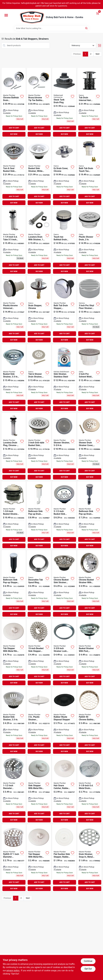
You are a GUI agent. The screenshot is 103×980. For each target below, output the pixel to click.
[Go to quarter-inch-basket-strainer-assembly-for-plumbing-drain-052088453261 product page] (14, 515)
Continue (88, 961)
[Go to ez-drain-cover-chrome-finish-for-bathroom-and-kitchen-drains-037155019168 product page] (64, 172)
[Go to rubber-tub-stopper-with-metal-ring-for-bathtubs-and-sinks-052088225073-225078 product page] (14, 652)
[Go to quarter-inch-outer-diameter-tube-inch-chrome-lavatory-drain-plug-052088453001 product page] (14, 241)
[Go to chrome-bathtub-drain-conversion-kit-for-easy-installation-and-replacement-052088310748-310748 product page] (14, 103)
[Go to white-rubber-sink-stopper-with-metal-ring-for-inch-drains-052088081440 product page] (39, 789)
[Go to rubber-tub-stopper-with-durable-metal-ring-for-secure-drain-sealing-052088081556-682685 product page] (39, 858)
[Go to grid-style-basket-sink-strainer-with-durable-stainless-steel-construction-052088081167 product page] (39, 447)
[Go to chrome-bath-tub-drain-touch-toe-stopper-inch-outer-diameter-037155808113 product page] (89, 172)
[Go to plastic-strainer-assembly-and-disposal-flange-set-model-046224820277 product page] (39, 721)
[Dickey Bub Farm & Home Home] (32, 17)
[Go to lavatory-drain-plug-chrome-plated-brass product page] (14, 447)
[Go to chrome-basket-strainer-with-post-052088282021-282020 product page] (89, 584)
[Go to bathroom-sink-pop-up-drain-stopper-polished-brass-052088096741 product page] (39, 515)
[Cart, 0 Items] (98, 13)
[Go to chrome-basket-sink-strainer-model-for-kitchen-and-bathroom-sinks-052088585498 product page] (64, 584)
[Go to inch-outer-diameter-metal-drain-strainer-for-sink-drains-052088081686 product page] (89, 789)
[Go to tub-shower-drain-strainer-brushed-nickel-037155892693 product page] (39, 378)
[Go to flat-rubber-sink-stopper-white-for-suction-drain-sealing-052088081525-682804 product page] (64, 858)
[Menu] (6, 15)
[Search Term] (51, 28)
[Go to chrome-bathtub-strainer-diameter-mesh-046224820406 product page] (89, 721)
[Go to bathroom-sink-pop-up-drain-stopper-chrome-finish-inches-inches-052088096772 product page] (89, 515)
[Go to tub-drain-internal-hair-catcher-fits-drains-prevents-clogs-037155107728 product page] (89, 103)
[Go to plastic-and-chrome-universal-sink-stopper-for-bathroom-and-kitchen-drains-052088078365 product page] (14, 309)
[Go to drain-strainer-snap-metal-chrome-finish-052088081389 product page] (89, 858)
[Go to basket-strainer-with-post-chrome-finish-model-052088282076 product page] (89, 652)
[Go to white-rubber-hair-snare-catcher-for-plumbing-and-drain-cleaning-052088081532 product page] (64, 789)
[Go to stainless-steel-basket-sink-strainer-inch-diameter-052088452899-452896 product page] (14, 378)
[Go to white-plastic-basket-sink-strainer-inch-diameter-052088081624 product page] (39, 172)
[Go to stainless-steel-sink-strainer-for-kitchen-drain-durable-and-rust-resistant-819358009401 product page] (64, 378)
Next (98, 54)
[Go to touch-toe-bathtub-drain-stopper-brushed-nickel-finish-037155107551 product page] (64, 241)
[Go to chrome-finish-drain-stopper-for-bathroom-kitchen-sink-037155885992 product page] (39, 309)
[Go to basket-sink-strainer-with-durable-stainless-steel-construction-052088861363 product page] (14, 721)
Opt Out (88, 969)
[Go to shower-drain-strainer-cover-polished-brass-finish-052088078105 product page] (89, 447)
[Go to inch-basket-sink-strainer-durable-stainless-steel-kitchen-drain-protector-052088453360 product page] (64, 515)
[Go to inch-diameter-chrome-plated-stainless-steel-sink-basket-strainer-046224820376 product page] (14, 858)
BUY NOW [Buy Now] (14, 134)
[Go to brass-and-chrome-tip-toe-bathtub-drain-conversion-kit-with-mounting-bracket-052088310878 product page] (39, 103)
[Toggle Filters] (100, 46)
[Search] (87, 28)
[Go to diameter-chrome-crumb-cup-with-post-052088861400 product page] (14, 789)
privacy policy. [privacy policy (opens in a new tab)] (13, 970)
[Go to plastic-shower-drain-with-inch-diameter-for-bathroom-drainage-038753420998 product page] (89, 241)
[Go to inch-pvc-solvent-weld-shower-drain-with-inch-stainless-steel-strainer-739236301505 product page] (89, 378)
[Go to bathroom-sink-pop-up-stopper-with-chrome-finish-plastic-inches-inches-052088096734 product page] (14, 584)
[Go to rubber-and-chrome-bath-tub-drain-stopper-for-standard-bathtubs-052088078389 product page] (64, 309)
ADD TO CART (14, 128)
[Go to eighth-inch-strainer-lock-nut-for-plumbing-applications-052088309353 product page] (64, 652)
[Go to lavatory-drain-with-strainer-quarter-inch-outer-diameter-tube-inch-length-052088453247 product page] (39, 241)
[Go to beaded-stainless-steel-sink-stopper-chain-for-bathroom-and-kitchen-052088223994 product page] (39, 652)
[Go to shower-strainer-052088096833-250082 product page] (64, 447)
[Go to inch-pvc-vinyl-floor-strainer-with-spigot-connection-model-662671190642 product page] (89, 309)
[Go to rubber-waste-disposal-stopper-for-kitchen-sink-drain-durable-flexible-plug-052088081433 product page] (64, 721)
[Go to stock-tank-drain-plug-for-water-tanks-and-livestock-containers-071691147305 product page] (64, 103)
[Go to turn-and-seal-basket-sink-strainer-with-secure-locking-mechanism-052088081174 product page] (14, 172)
